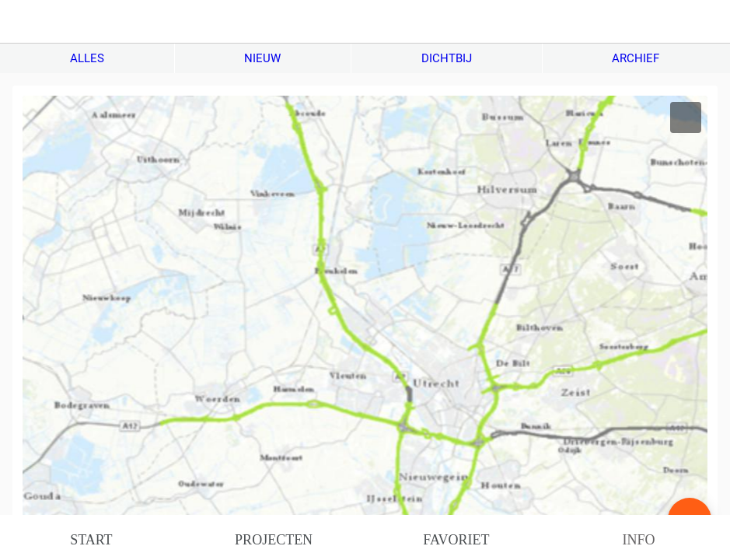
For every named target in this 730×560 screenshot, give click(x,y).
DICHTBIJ (447, 58)
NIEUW (262, 58)
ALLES (87, 58)
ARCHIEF (636, 58)
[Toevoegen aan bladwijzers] (686, 117)
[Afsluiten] (22, 22)
